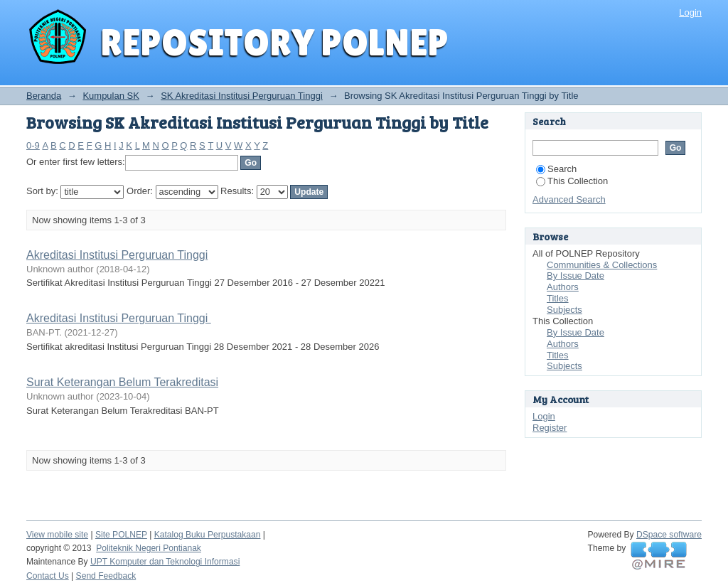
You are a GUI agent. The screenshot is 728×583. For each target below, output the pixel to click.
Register (550, 428)
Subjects (564, 310)
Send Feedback (106, 576)
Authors (563, 287)
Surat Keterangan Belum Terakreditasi (122, 382)
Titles (558, 298)
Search (556, 169)
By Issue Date (576, 276)
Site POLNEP (121, 535)
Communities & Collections (602, 265)
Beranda (44, 96)
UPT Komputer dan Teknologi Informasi (165, 562)
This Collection (572, 181)
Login (690, 12)
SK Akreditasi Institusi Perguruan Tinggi (242, 96)
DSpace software (669, 535)
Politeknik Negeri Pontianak (149, 548)
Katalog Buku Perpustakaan (208, 535)
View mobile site (57, 535)
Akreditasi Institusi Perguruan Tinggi (117, 255)
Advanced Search (569, 199)
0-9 (33, 145)
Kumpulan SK (111, 96)
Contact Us (48, 576)
